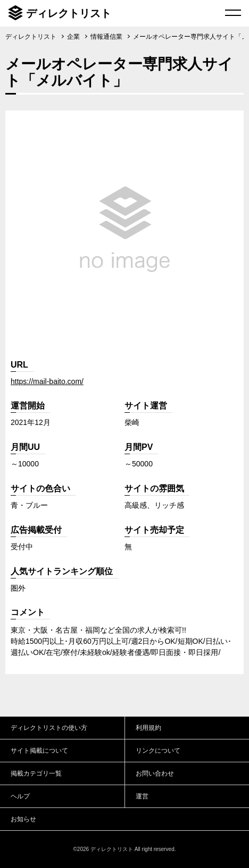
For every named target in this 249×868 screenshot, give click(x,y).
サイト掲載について (39, 751)
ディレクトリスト (69, 13)
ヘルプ (20, 796)
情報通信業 (106, 37)
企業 (73, 37)
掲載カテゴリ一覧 (36, 773)
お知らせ (23, 819)
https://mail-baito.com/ (47, 381)
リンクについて (158, 751)
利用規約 (148, 728)
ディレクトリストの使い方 (49, 728)
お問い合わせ (155, 773)
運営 (142, 796)
